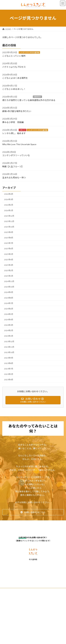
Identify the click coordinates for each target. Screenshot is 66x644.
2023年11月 (9, 347)
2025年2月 (9, 270)
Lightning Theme (32, 617)
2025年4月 (9, 259)
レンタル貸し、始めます (14, 133)
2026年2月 (9, 205)
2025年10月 (9, 227)
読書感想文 (37, 97)
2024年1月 (9, 336)
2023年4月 (9, 380)
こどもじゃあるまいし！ (14, 89)
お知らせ (23, 130)
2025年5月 (9, 254)
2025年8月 (9, 238)
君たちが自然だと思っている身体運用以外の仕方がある (29, 100)
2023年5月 (9, 374)
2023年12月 (9, 341)
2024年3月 (9, 325)
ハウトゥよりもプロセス (14, 67)
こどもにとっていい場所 (14, 56)
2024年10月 (9, 287)
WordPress (18, 617)
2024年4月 (9, 320)
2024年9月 (9, 292)
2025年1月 (9, 276)
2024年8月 (9, 298)
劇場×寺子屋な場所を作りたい (17, 111)
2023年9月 (9, 358)
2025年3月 (9, 265)
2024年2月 (9, 330)
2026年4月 (9, 194)
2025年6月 (9, 249)
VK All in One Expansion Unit (50, 617)
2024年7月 (9, 303)
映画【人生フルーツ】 (13, 166)
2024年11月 (9, 281)
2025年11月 (9, 221)
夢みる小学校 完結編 (13, 122)
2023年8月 (9, 363)
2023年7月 (9, 369)
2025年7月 (9, 243)
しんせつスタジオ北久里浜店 (29, 52)
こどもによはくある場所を (15, 78)
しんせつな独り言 (47, 52)
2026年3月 (9, 199)
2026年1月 (9, 210)
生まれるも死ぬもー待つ (14, 178)
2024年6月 (9, 309)
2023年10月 (9, 352)
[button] (33, 512)
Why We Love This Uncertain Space (19, 144)
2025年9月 (9, 232)
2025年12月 (9, 216)
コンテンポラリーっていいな (16, 155)
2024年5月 (9, 314)
